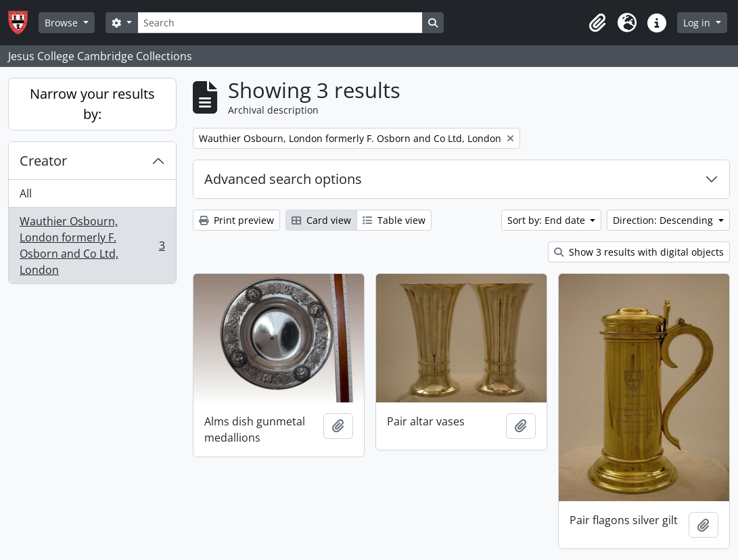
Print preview (236, 220)
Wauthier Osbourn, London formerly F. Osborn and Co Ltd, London (92, 246)
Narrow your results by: (92, 104)
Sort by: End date (548, 220)
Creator (43, 161)
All (26, 193)
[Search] (280, 23)
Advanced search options (283, 179)
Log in (698, 23)
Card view (321, 220)
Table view (394, 220)
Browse (63, 23)
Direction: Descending (664, 220)
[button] (597, 23)
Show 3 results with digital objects (639, 252)
